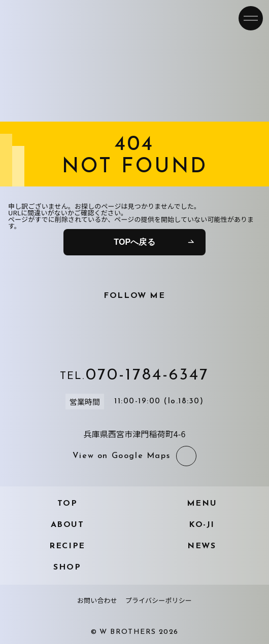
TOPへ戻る (134, 242)
